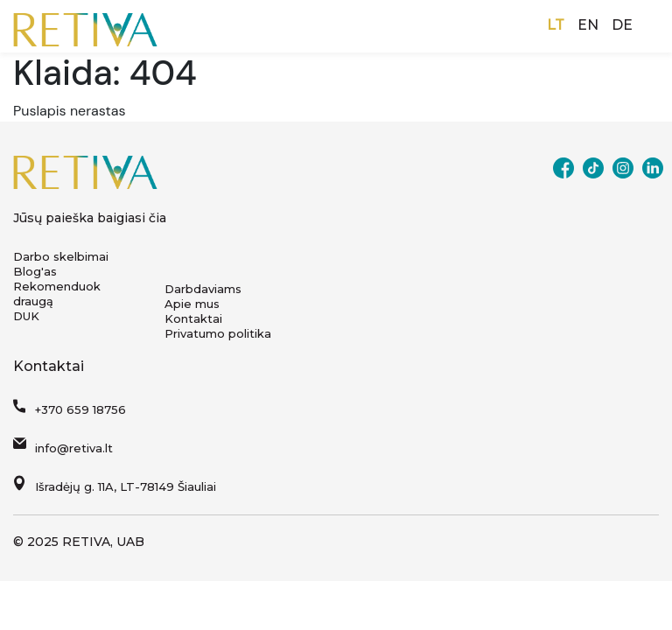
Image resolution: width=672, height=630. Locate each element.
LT (556, 25)
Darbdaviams (203, 289)
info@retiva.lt (74, 448)
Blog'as (35, 271)
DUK (26, 316)
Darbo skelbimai (61, 256)
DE (622, 25)
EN (588, 25)
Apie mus (192, 304)
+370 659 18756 (80, 409)
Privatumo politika (218, 333)
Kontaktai (193, 318)
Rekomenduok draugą (57, 294)
